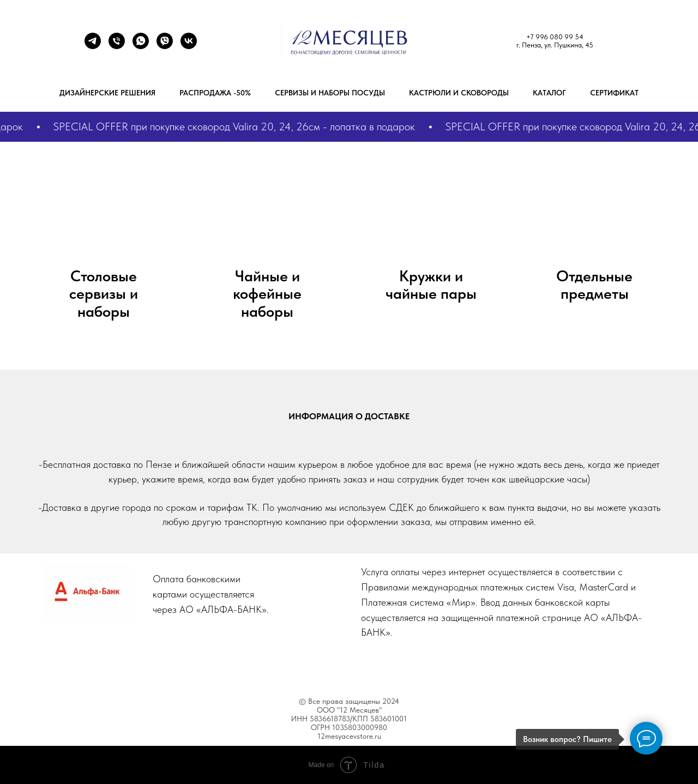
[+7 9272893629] (141, 46)
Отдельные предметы (594, 285)
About (248, 665)
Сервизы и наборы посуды (330, 93)
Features (291, 665)
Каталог (549, 93)
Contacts (445, 665)
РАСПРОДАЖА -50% (215, 93)
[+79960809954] (117, 46)
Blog (369, 665)
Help (403, 665)
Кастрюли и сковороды (459, 93)
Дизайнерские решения (107, 93)
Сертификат (614, 93)
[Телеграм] (93, 46)
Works (333, 665)
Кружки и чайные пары (431, 285)
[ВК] (189, 46)
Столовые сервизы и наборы (104, 294)
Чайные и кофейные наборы (267, 294)
